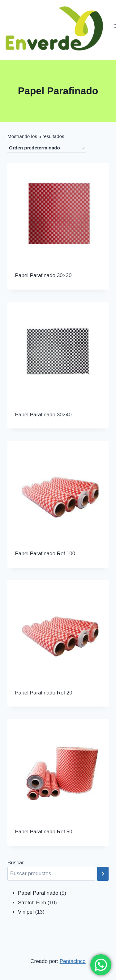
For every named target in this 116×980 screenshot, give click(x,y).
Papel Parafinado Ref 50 (44, 832)
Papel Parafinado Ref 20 (44, 693)
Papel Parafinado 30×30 (43, 275)
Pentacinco (73, 961)
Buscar (16, 863)
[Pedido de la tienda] (47, 148)
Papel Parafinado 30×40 (43, 415)
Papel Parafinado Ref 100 (45, 554)
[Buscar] (103, 874)
